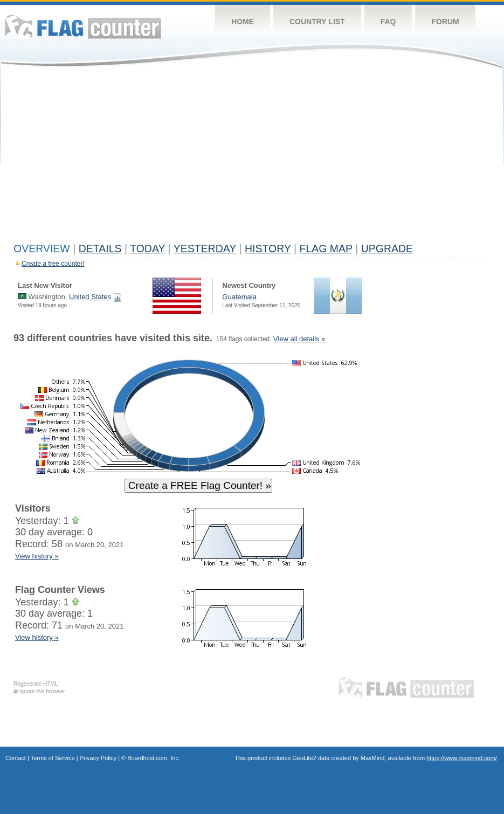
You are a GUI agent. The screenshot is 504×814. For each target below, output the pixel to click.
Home (243, 22)
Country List (317, 22)
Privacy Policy (98, 758)
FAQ (388, 22)
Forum (445, 22)
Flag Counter (83, 27)
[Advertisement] (252, 157)
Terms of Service (53, 758)
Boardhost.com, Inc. (154, 758)
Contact (16, 758)
